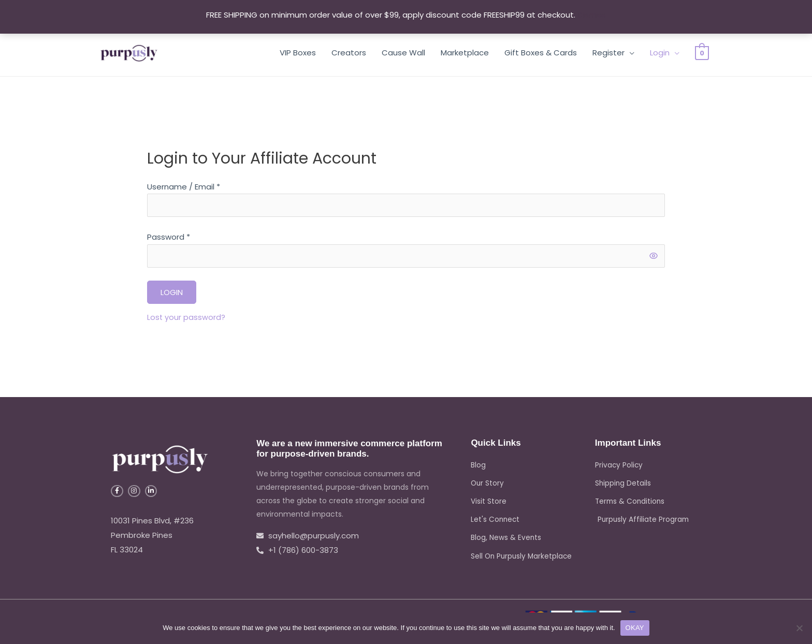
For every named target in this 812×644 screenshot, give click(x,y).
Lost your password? (186, 320)
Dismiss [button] (592, 15)
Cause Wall (403, 53)
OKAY (635, 628)
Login (660, 53)
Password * (169, 238)
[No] (799, 628)
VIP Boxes (298, 53)
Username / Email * (184, 187)
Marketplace (465, 53)
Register (608, 53)
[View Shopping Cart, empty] (702, 53)
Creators (349, 53)
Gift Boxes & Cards (541, 53)
